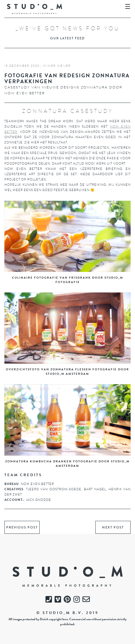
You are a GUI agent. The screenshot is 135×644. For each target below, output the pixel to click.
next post (113, 528)
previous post (22, 528)
